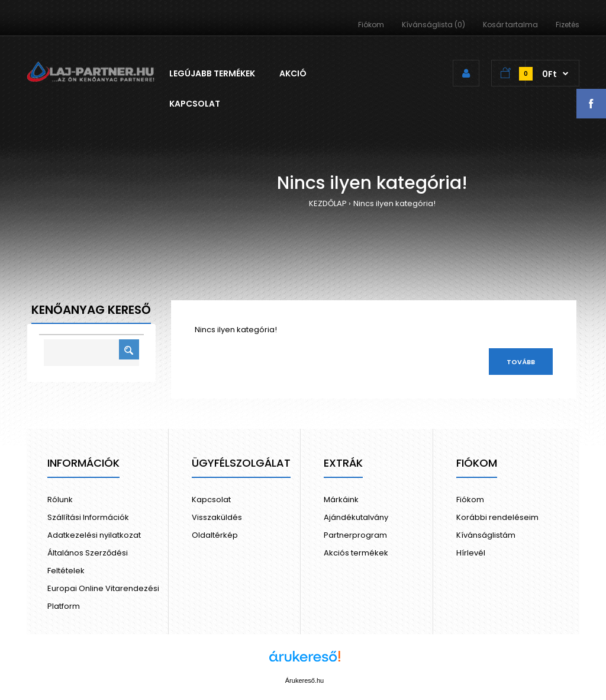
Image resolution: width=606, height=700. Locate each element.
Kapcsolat (211, 500)
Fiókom (371, 25)
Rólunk (60, 500)
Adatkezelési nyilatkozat (94, 535)
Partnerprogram (355, 535)
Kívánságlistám (486, 535)
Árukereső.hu (304, 680)
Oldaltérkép (215, 535)
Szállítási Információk (88, 517)
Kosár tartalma (510, 25)
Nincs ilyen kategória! (394, 203)
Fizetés (568, 25)
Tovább (521, 362)
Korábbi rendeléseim (497, 517)
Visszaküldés (217, 517)
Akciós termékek (356, 553)
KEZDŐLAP (328, 203)
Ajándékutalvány (356, 517)
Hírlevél (471, 553)
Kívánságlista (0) (433, 25)
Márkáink (341, 500)
